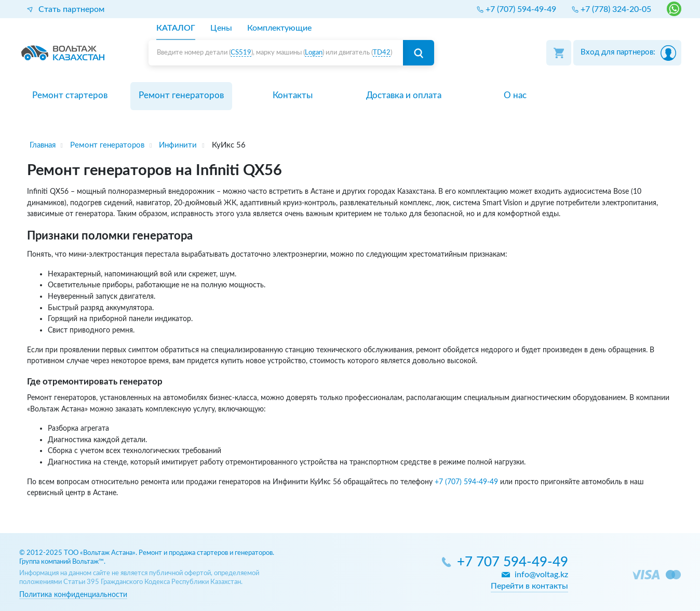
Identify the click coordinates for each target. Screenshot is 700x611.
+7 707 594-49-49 (513, 562)
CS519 (241, 53)
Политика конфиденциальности (73, 595)
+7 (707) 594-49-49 (466, 482)
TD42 (382, 53)
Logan (314, 53)
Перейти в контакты (529, 586)
